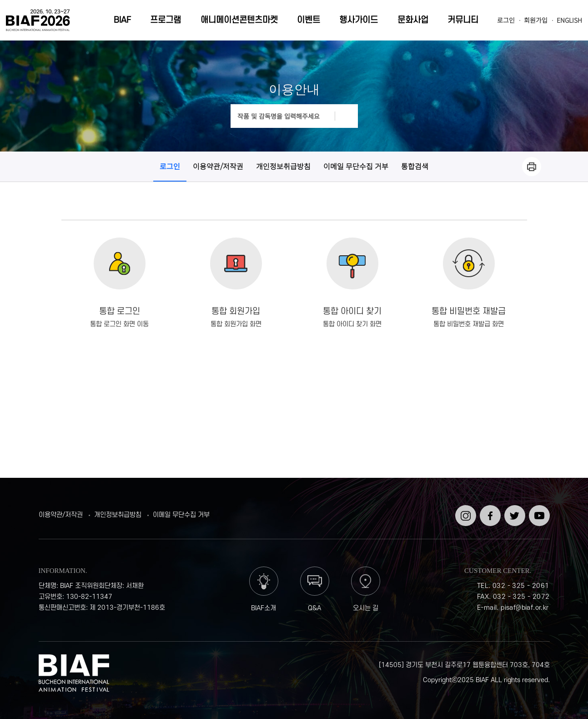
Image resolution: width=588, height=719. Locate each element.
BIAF (122, 20)
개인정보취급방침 (283, 166)
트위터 (513, 509)
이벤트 (309, 20)
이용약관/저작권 (218, 166)
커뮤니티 (463, 20)
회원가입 (536, 20)
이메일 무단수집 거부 (356, 166)
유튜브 (538, 509)
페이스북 (489, 513)
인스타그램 (464, 513)
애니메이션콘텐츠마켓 (239, 20)
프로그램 (166, 20)
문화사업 (413, 20)
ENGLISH (569, 20)
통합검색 (415, 166)
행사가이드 (359, 20)
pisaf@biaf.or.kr (525, 608)
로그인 (506, 20)
